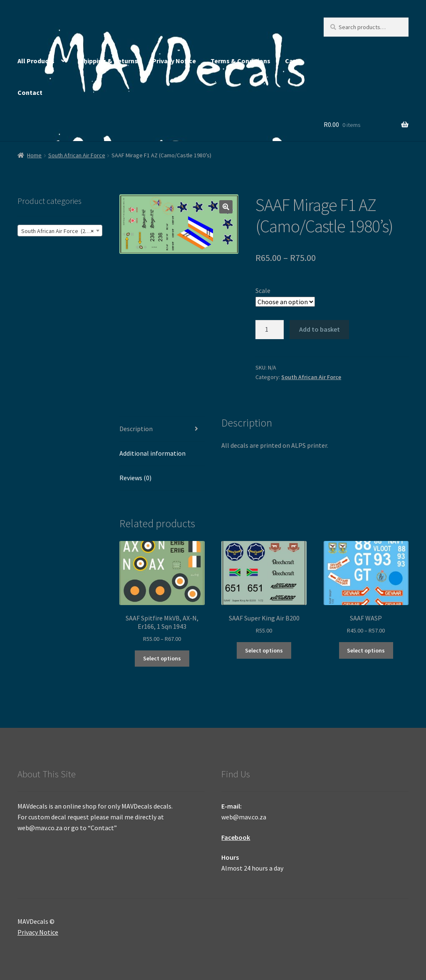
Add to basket (319, 329)
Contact (30, 92)
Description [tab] (136, 429)
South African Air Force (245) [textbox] (57, 231)
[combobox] (60, 231)
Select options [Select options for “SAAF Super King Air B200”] (264, 650)
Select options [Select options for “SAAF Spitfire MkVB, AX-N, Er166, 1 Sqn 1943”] (162, 658)
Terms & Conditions (240, 61)
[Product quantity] (270, 330)
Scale (263, 290)
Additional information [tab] (152, 453)
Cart (292, 61)
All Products (36, 61)
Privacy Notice (174, 61)
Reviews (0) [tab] (135, 478)
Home (34, 155)
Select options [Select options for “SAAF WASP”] (366, 650)
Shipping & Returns (109, 61)
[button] (226, 207)
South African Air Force (77, 155)
